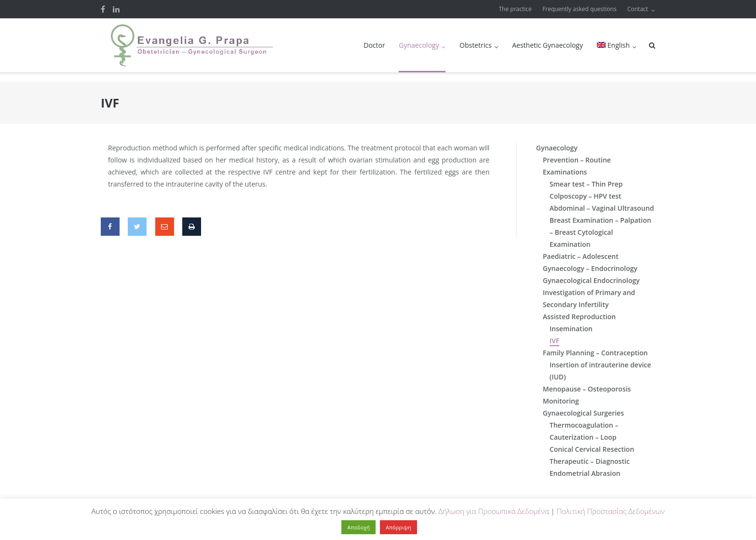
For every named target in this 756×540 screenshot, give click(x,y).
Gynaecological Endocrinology (591, 280)
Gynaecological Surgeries (583, 413)
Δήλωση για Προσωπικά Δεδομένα (493, 511)
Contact (638, 9)
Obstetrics (476, 45)
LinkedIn (116, 9)
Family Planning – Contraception (595, 353)
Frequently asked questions (580, 9)
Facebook (103, 9)
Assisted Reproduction (579, 317)
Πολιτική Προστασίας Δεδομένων (610, 511)
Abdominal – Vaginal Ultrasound (602, 208)
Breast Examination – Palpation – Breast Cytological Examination (601, 232)
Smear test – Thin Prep (586, 184)
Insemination (571, 329)
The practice (515, 9)
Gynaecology (419, 45)
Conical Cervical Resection (592, 449)
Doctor (374, 45)
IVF (554, 341)
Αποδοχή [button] (358, 527)
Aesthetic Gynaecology (547, 45)
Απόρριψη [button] (398, 527)
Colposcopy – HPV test (586, 196)
